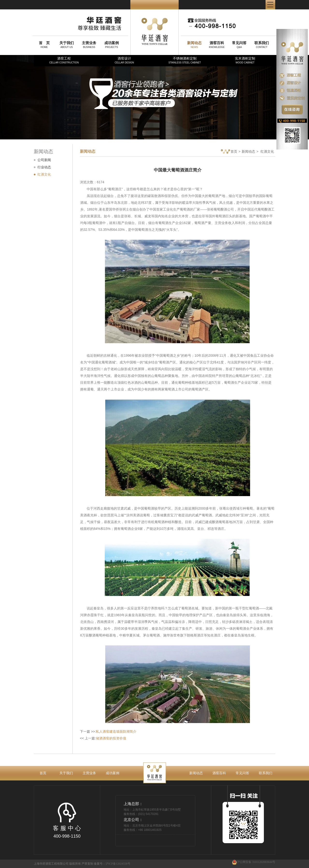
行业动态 (44, 167)
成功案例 (112, 773)
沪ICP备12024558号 (118, 864)
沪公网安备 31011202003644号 (254, 862)
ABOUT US (67, 45)
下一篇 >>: (108, 731)
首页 (229, 152)
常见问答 (242, 773)
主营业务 (89, 773)
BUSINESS (89, 45)
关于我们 (66, 773)
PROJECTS (112, 45)
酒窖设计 (124, 60)
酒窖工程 (64, 60)
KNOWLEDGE (217, 45)
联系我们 (266, 773)
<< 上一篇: (103, 738)
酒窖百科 (219, 773)
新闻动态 (248, 151)
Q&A (239, 45)
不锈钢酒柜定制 (185, 60)
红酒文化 (44, 174)
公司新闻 (44, 160)
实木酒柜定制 (245, 60)
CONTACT (262, 45)
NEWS (194, 45)
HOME (44, 45)
